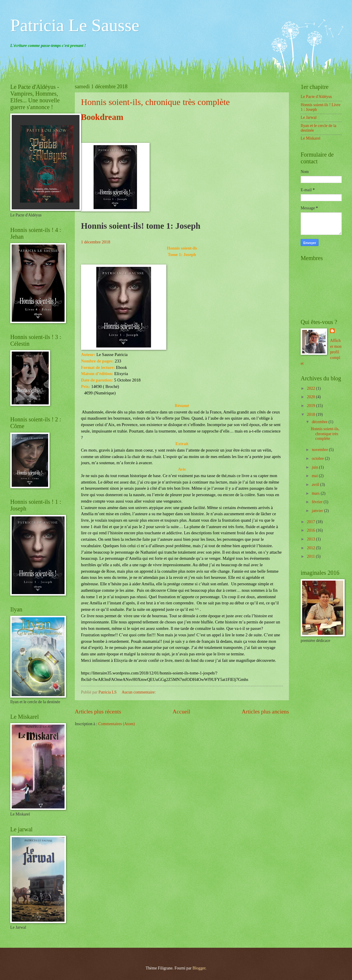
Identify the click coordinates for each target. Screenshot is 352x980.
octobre (318, 458)
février (318, 502)
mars (316, 493)
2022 (311, 388)
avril (316, 485)
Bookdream (102, 117)
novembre (320, 450)
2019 (311, 406)
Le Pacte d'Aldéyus (316, 97)
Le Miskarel (310, 138)
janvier (318, 511)
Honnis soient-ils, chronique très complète (155, 102)
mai (315, 476)
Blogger (199, 968)
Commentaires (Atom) (117, 724)
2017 (311, 522)
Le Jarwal (309, 117)
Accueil (181, 712)
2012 (311, 548)
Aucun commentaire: (139, 692)
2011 (311, 556)
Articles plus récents (98, 712)
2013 (311, 539)
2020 (311, 397)
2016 (311, 530)
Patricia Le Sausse (75, 25)
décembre (320, 422)
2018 (311, 414)
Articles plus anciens (265, 712)
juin (315, 467)
